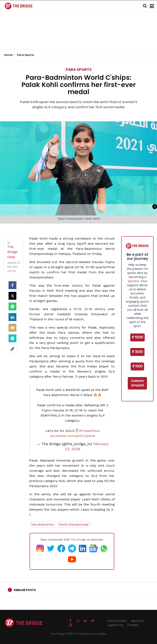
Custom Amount (137, 383)
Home (10, 55)
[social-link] (12, 349)
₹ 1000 (137, 366)
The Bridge (78, 539)
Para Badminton (43, 525)
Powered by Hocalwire (91, 634)
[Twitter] (12, 296)
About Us (137, 621)
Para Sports (79, 69)
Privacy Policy (117, 621)
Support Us (115, 625)
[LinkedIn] (12, 317)
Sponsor (133, 281)
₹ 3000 (137, 352)
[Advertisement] (78, 37)
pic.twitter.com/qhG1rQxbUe (73, 436)
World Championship (74, 525)
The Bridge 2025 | (63, 634)
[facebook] (12, 285)
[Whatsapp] (12, 306)
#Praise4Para (89, 431)
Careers (133, 625)
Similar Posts (25, 590)
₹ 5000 (137, 337)
